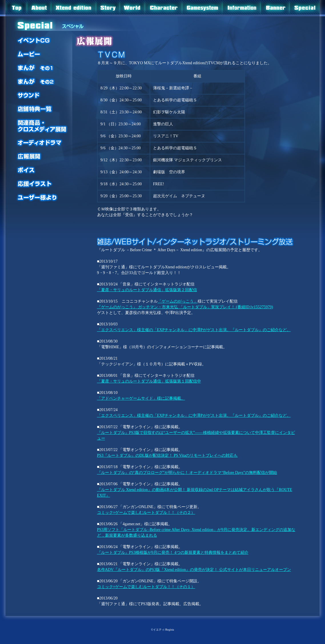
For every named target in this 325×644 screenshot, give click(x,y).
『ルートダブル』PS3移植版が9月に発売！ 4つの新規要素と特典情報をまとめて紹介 (173, 553)
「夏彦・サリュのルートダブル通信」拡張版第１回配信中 (149, 381)
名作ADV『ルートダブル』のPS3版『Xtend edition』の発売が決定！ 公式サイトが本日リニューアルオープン (194, 570)
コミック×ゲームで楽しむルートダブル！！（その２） (146, 513)
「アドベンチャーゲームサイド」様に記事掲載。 (141, 398)
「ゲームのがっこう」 (178, 301)
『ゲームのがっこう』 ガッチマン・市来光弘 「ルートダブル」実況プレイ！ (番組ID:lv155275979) (185, 307)
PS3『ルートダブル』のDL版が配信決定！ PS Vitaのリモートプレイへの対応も (167, 455)
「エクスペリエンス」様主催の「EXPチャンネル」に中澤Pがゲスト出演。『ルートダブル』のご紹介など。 (194, 330)
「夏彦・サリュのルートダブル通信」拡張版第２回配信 (147, 290)
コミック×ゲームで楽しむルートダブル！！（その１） (146, 587)
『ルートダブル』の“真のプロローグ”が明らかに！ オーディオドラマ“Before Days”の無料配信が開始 (187, 473)
